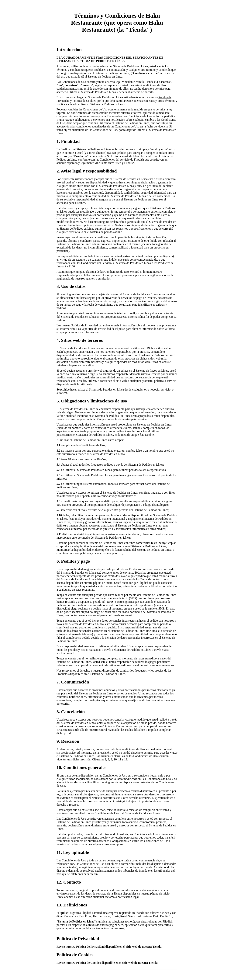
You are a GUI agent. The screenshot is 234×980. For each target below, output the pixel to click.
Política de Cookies (84, 101)
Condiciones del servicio (115, 160)
